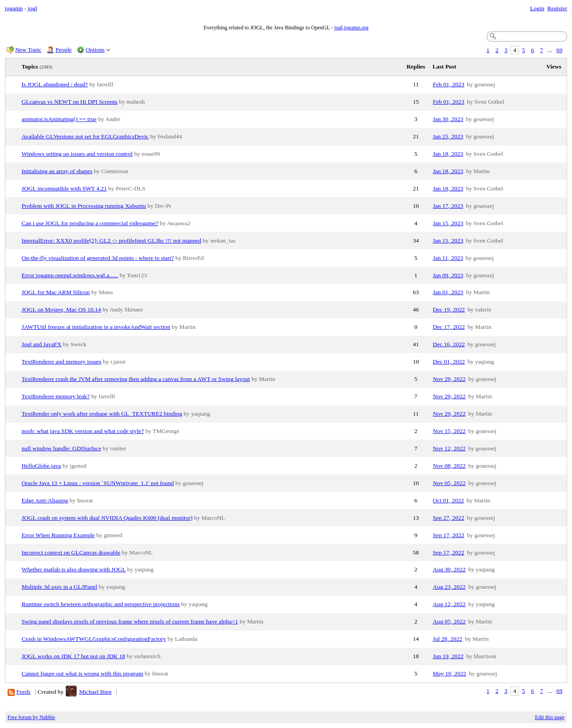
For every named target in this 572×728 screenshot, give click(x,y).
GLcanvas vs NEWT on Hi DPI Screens (70, 102)
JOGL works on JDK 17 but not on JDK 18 (74, 656)
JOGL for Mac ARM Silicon (56, 292)
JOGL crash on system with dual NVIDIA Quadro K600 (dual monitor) (107, 518)
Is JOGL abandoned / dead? (55, 84)
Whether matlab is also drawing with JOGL (74, 569)
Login (537, 8)
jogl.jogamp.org (351, 28)
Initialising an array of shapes (57, 171)
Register (557, 8)
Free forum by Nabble (31, 717)
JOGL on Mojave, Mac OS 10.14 (61, 309)
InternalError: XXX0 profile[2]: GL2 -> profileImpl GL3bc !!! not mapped (112, 241)
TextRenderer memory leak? (56, 396)
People (64, 50)
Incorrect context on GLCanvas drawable (71, 552)
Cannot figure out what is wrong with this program (83, 673)
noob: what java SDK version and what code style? (83, 431)
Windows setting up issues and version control (77, 154)
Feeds (23, 692)
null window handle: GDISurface (62, 448)
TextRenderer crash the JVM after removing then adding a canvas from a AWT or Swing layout (136, 379)
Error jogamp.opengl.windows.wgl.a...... (70, 275)
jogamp (14, 8)
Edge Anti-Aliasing (45, 500)
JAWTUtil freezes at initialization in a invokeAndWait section (96, 327)
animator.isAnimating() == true (59, 119)
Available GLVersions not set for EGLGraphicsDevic (85, 136)
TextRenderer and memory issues (62, 362)
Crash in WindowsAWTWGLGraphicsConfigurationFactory (94, 639)
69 (559, 50)
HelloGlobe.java (41, 466)
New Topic (28, 50)
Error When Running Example (58, 535)
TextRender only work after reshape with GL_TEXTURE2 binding (102, 414)
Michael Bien (95, 692)
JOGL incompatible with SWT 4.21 (64, 188)
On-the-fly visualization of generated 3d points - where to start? (98, 258)
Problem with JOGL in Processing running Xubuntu (84, 206)
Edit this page (550, 717)
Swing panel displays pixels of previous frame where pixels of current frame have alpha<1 (130, 621)
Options (95, 50)
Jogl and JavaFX (42, 344)
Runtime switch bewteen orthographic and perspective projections (101, 604)
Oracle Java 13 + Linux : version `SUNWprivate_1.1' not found (98, 483)
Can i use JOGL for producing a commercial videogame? (90, 223)
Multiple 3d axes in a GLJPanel (60, 587)
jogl (32, 8)
